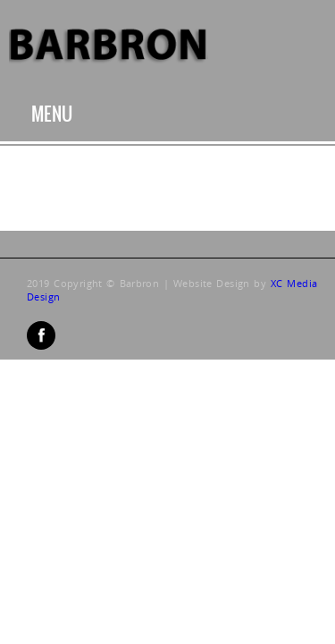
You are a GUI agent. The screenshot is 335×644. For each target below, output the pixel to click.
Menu (52, 114)
